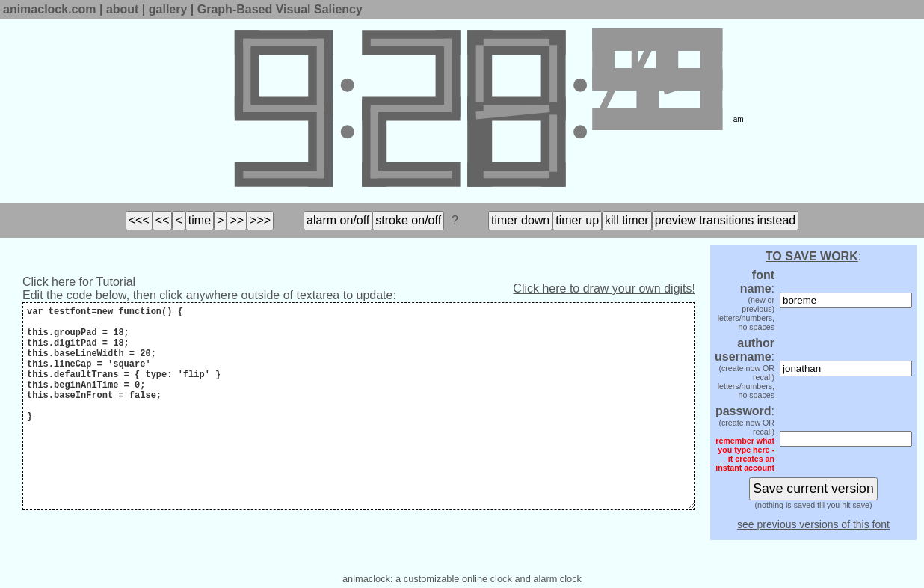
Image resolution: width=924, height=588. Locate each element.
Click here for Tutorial (79, 282)
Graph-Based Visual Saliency (280, 9)
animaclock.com (50, 9)
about (123, 9)
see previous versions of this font (813, 524)
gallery (168, 9)
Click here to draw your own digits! (604, 288)
